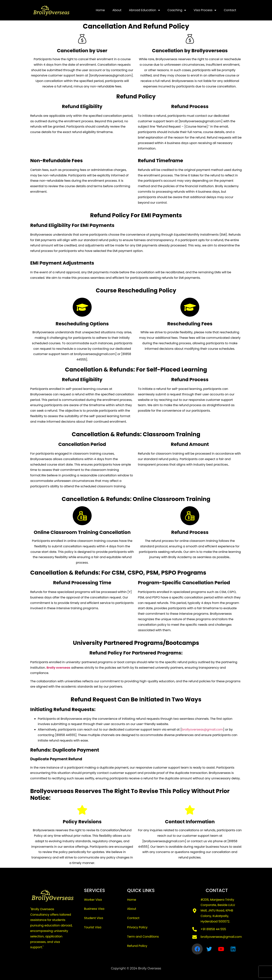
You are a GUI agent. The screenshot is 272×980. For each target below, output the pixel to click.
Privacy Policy (137, 927)
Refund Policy (137, 946)
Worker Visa (93, 900)
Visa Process (205, 10)
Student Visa (93, 918)
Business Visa (94, 909)
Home (100, 10)
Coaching (177, 10)
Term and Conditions (143, 937)
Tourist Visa (93, 927)
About (117, 10)
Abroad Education (144, 10)
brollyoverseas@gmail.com (202, 730)
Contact (230, 10)
